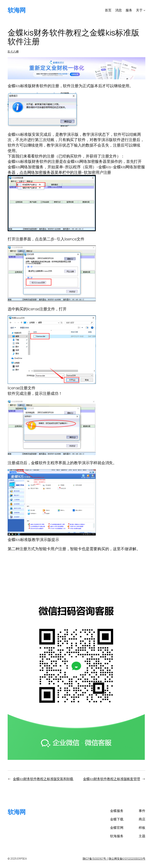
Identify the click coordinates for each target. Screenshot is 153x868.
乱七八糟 (13, 51)
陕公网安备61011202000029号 (127, 858)
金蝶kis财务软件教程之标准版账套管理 (112, 779)
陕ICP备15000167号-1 (95, 858)
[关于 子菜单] (144, 10)
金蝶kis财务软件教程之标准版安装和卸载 (43, 779)
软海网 (17, 10)
